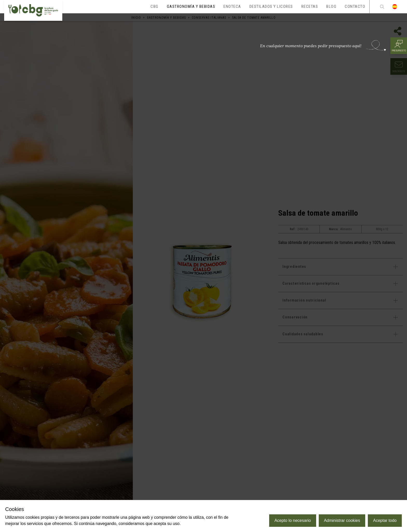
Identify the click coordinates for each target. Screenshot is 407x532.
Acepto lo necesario (293, 520)
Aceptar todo (385, 520)
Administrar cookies (342, 520)
